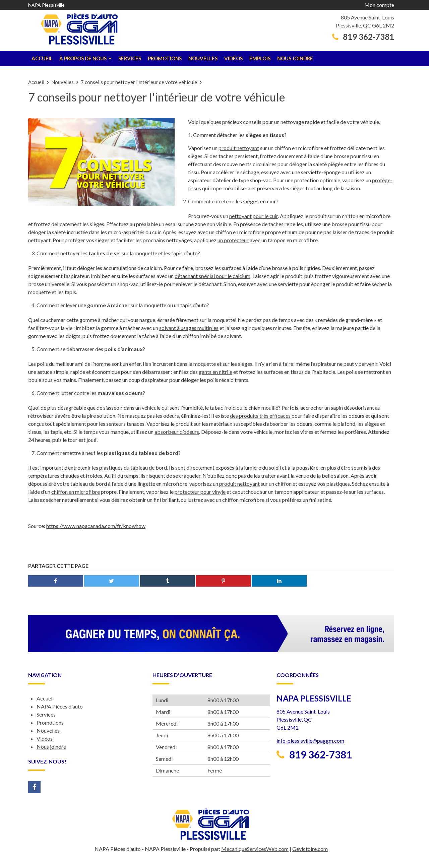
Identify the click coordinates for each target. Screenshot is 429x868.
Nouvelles (203, 58)
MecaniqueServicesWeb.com (255, 849)
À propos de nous (83, 58)
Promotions (165, 58)
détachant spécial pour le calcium (212, 276)
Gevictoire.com (310, 849)
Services (130, 58)
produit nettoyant (239, 148)
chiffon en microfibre (76, 492)
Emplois (260, 58)
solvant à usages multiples (189, 328)
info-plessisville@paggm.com (310, 741)
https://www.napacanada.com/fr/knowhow (96, 526)
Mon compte (379, 5)
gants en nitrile (216, 372)
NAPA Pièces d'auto (60, 706)
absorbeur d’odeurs (177, 432)
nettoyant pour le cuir (254, 216)
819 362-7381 (363, 37)
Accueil (42, 58)
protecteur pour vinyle (200, 492)
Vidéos (233, 58)
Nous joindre (295, 58)
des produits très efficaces (260, 416)
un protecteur (233, 240)
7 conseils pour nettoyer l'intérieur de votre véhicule (139, 82)
